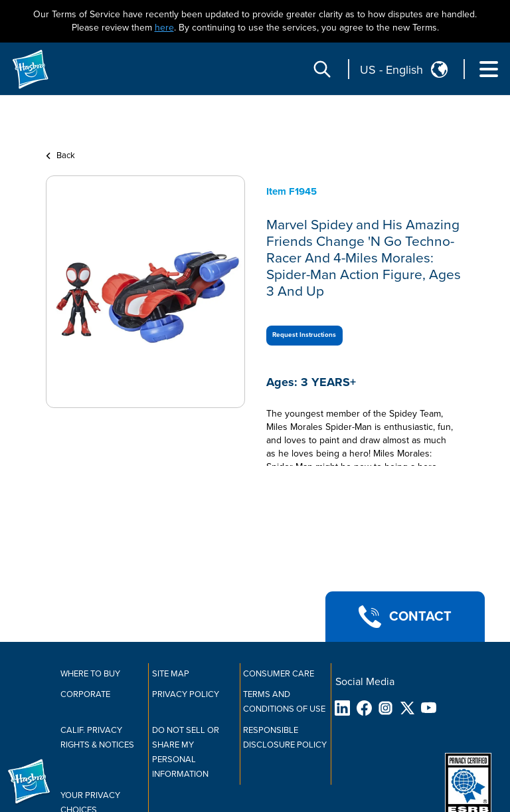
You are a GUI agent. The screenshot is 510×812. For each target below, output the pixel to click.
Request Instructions (304, 335)
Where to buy (90, 674)
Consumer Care (279, 674)
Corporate (85, 694)
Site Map (171, 674)
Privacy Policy (186, 694)
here (164, 28)
